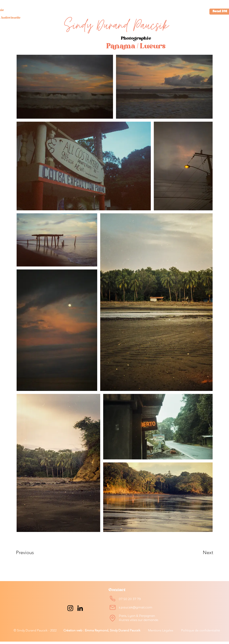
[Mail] (113, 607)
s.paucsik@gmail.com (135, 607)
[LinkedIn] (80, 608)
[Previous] (30, 553)
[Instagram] (70, 608)
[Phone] (113, 598)
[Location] (113, 618)
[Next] (200, 553)
